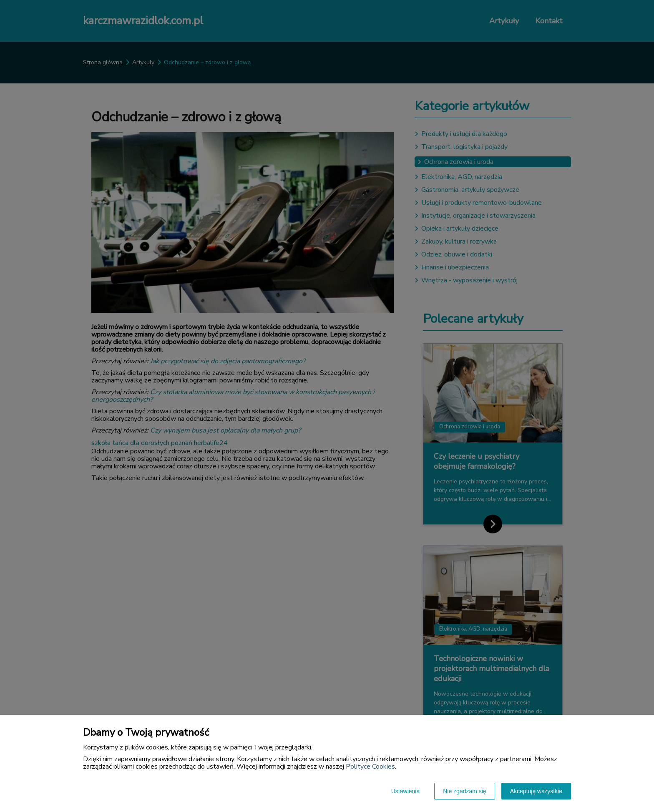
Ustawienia (405, 791)
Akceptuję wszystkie (536, 791)
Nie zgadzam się (465, 791)
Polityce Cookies (370, 767)
